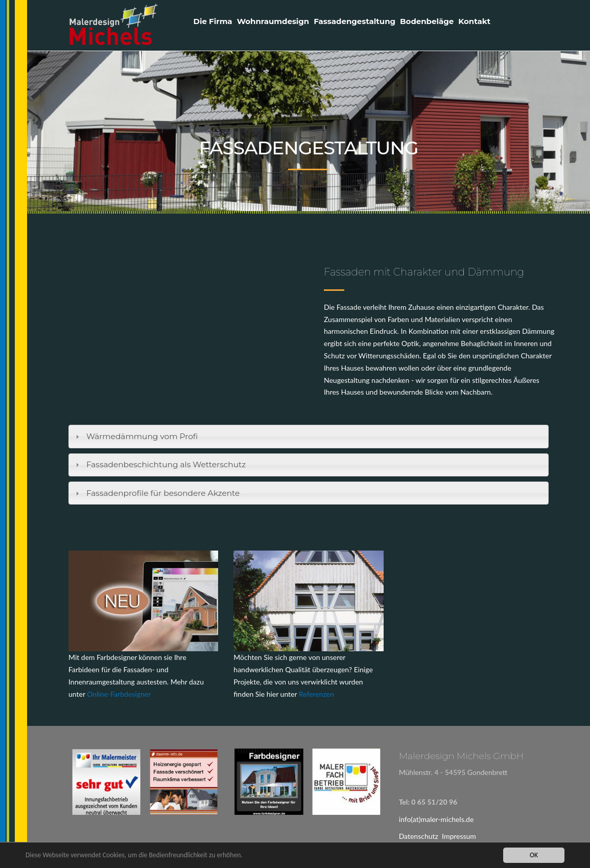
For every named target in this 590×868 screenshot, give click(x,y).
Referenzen (316, 694)
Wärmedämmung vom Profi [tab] (136, 436)
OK (534, 855)
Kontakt (474, 21)
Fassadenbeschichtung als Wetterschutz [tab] (159, 464)
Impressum (459, 836)
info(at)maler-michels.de (436, 819)
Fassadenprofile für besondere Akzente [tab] (157, 493)
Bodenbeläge (427, 21)
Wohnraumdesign (273, 21)
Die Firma (213, 21)
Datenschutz (419, 836)
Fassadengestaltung (355, 21)
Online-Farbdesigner (119, 694)
